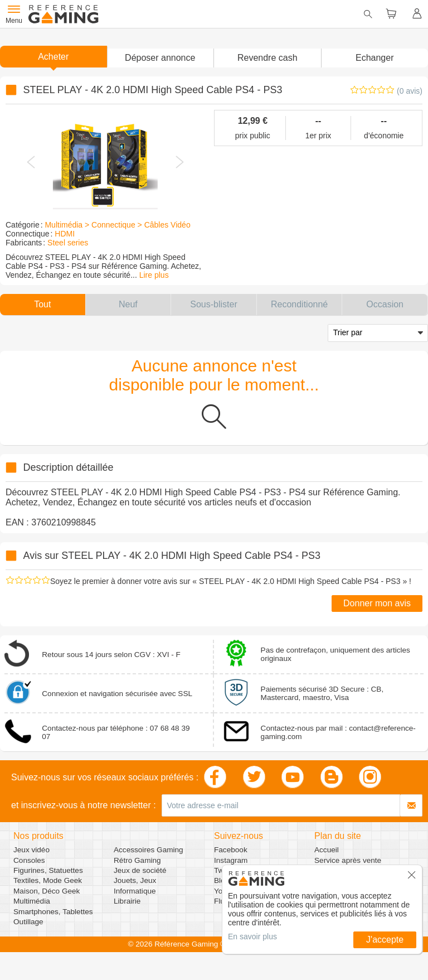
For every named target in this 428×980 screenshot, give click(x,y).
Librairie (127, 901)
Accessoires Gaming (149, 850)
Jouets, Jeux (135, 880)
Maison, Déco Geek (47, 891)
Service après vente (348, 860)
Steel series (68, 243)
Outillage (28, 922)
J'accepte (385, 940)
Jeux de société (140, 870)
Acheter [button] (53, 57)
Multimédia (32, 901)
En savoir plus (252, 936)
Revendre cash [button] (267, 58)
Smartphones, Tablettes (53, 912)
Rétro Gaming (137, 860)
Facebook (231, 850)
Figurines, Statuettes (48, 870)
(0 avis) (410, 91)
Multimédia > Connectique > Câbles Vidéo (117, 225)
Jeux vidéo (31, 850)
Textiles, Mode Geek (48, 880)
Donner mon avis (377, 603)
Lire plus (154, 275)
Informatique (135, 891)
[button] (160, 58)
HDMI (65, 234)
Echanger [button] (375, 58)
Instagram (231, 860)
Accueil (327, 850)
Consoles (29, 860)
